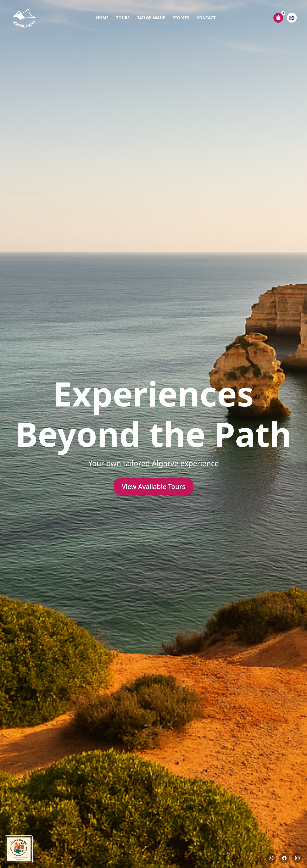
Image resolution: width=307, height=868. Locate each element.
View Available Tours (153, 486)
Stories (181, 18)
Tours (123, 18)
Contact (206, 18)
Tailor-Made (151, 18)
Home (102, 18)
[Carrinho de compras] (278, 18)
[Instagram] (297, 858)
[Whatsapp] (271, 858)
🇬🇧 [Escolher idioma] (292, 18)
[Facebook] (284, 858)
